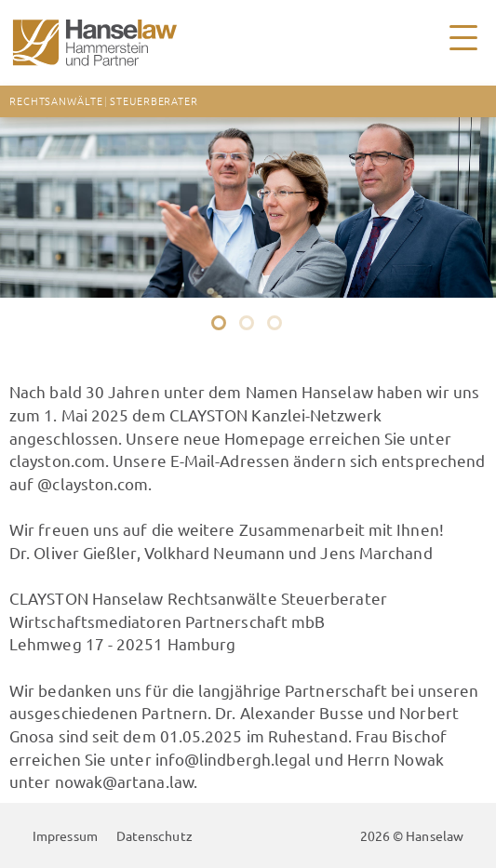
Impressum (65, 835)
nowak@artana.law (124, 781)
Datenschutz (154, 835)
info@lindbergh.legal (234, 759)
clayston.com (57, 460)
